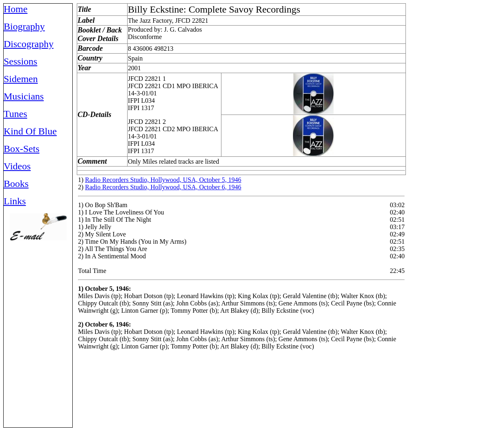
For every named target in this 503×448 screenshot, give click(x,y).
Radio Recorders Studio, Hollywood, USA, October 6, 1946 (163, 187)
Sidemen (21, 79)
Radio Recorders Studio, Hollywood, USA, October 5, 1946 (163, 180)
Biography (24, 26)
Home (16, 9)
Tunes (15, 114)
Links (15, 201)
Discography (29, 44)
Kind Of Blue (30, 131)
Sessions (21, 61)
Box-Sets (22, 149)
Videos (17, 166)
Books (16, 184)
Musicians (24, 96)
